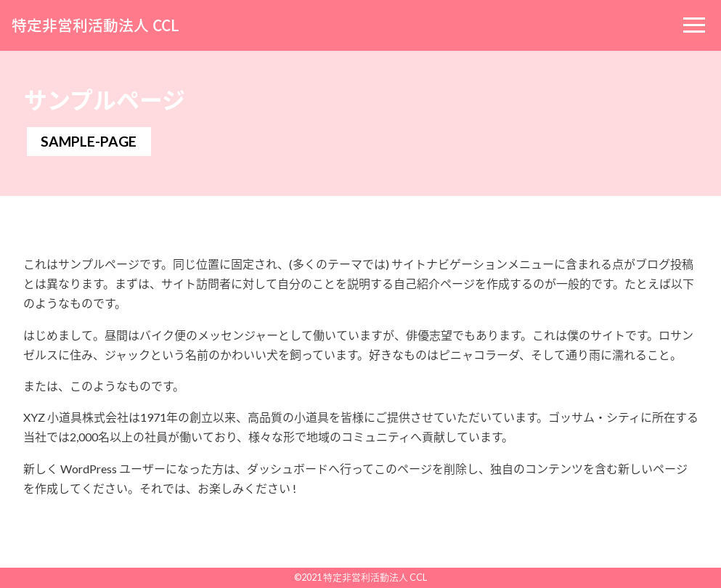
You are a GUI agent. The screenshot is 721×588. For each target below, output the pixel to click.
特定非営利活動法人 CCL (95, 25)
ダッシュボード (288, 469)
